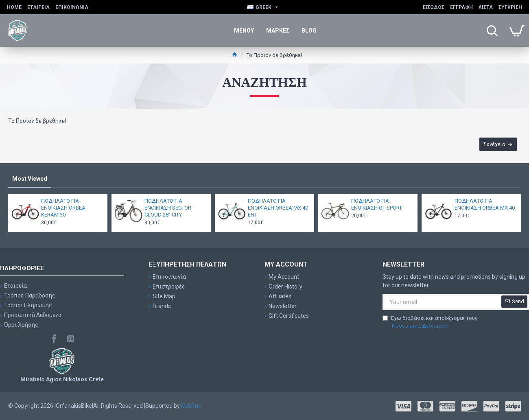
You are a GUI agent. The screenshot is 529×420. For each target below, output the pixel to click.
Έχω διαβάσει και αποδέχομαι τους (430, 323)
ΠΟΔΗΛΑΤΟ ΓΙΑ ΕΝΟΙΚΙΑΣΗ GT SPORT (377, 204)
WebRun (191, 406)
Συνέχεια (494, 144)
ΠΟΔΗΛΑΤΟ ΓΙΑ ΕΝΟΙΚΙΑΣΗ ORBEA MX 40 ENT (278, 208)
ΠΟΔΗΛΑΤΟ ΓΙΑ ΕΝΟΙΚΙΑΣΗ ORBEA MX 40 (485, 204)
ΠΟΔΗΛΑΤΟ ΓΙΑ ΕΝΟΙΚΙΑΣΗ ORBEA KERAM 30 (63, 208)
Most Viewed (30, 179)
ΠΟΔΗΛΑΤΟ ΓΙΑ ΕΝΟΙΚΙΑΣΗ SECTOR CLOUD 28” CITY (168, 208)
